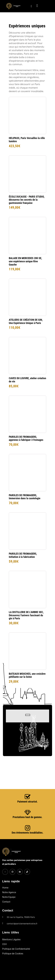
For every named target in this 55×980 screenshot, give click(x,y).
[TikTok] (27, 872)
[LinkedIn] (20, 872)
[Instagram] (12, 872)
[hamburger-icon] (47, 6)
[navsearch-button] (29, 6)
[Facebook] (5, 872)
